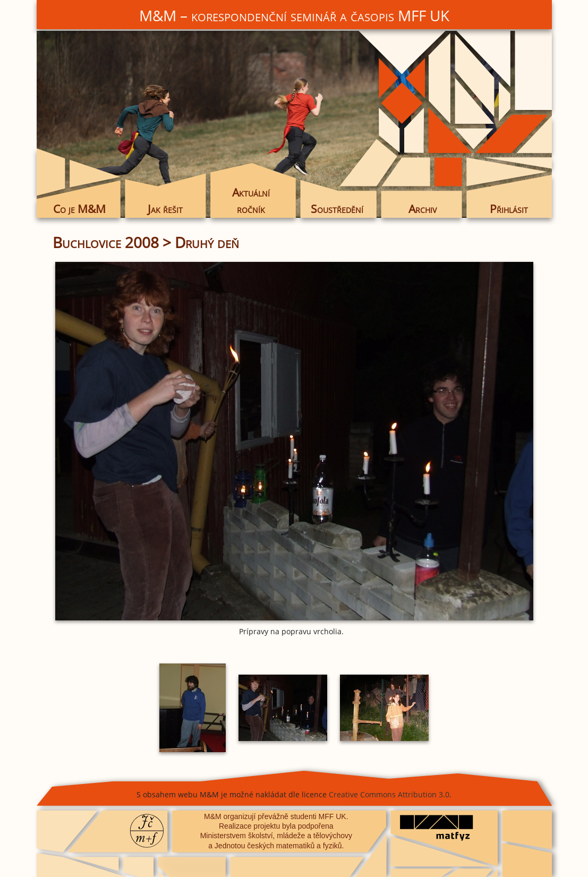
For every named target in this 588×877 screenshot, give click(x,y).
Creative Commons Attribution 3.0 (389, 794)
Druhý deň (207, 242)
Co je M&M (79, 209)
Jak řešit (165, 209)
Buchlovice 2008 (106, 242)
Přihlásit (509, 209)
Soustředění (337, 209)
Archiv (423, 209)
